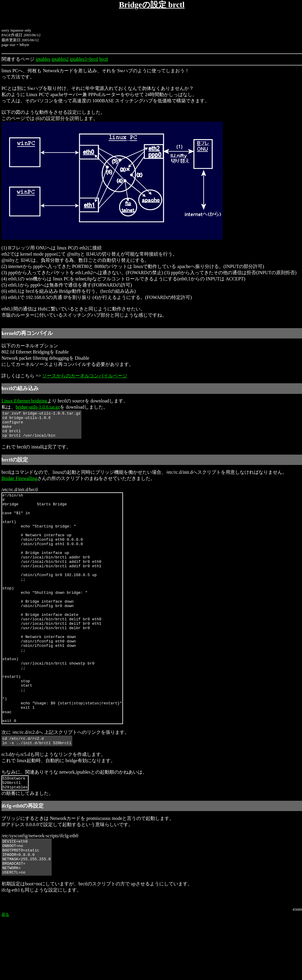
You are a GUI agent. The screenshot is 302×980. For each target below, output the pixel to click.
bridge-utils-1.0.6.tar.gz (38, 407)
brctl (104, 59)
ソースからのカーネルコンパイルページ (85, 376)
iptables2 (60, 59)
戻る (5, 977)
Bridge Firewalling (19, 484)
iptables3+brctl (84, 59)
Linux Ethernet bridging (24, 401)
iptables (43, 59)
